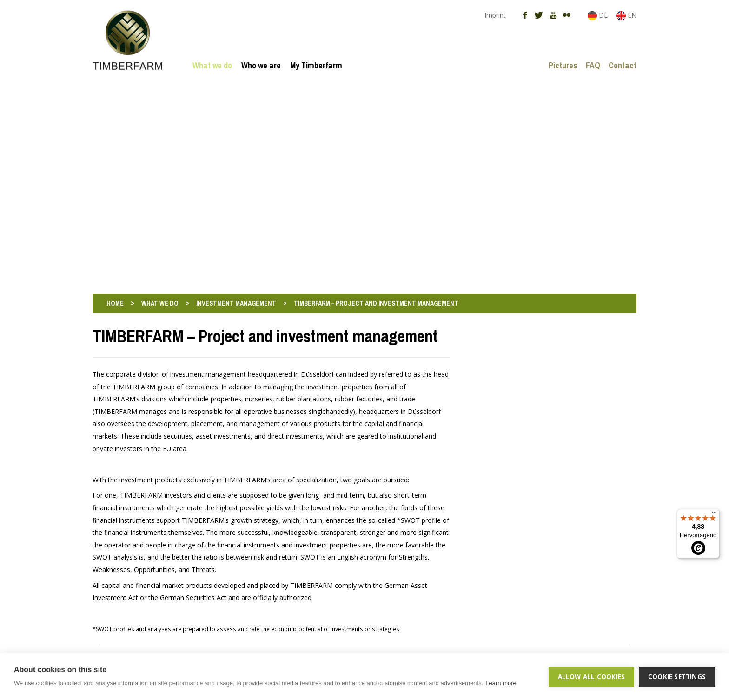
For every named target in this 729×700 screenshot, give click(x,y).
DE (599, 15)
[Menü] (714, 514)
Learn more (501, 683)
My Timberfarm (316, 65)
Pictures (563, 65)
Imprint (495, 15)
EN (626, 15)
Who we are (261, 65)
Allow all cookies (591, 677)
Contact (623, 65)
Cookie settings (677, 677)
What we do (212, 65)
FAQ (593, 65)
